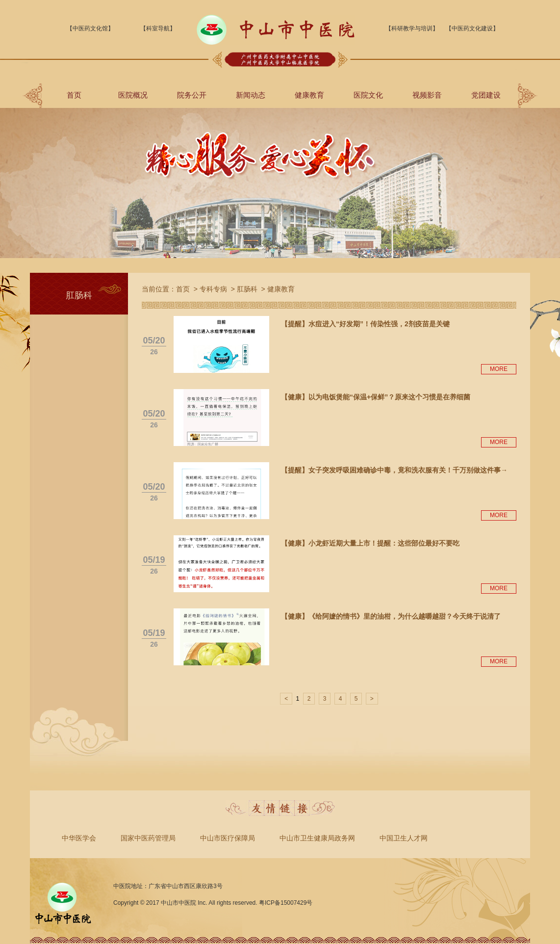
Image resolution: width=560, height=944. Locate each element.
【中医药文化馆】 (90, 28)
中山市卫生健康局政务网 (317, 838)
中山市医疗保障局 (228, 838)
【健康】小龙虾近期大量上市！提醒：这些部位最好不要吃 (370, 543)
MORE (499, 369)
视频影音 (427, 95)
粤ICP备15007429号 (286, 903)
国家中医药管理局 (148, 838)
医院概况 (133, 95)
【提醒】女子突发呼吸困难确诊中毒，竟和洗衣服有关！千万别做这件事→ (394, 470)
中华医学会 (79, 838)
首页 (74, 95)
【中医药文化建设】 (472, 28)
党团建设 (486, 95)
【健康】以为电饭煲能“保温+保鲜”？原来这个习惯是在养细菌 (376, 397)
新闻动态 (251, 95)
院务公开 (192, 95)
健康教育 (309, 95)
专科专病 (213, 289)
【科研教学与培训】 (412, 28)
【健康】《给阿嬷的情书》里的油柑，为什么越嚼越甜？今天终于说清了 (391, 616)
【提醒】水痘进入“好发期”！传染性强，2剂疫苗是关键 (365, 324)
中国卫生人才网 (404, 838)
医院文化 (368, 95)
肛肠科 (247, 289)
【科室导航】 (158, 28)
